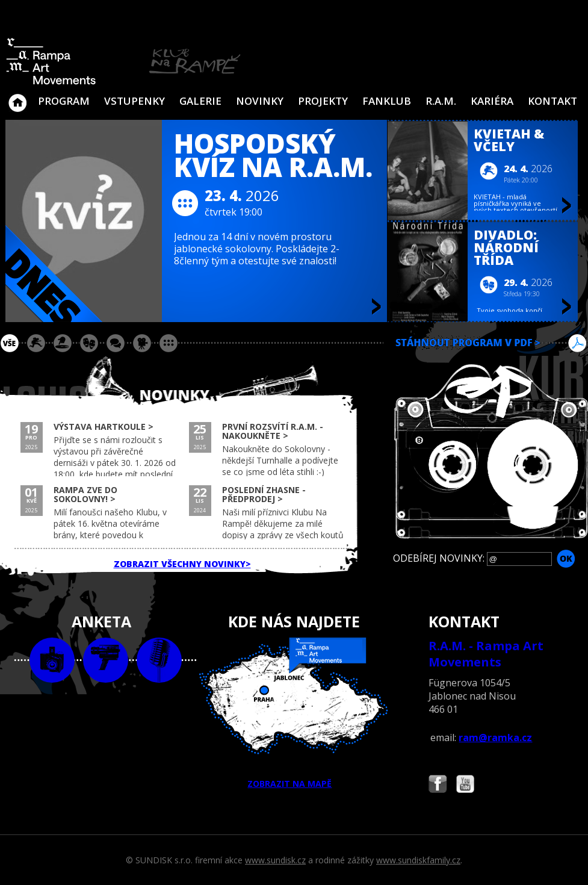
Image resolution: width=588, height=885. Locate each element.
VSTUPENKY (135, 101)
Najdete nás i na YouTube (465, 785)
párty (63, 343)
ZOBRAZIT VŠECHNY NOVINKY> (182, 564)
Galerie (200, 101)
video (106, 660)
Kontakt (552, 101)
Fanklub (387, 101)
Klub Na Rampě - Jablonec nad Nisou (17, 97)
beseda (116, 343)
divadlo (89, 343)
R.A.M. (441, 101)
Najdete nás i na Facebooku (438, 785)
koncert (36, 343)
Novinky (260, 101)
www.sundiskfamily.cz (418, 860)
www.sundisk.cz (275, 860)
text (159, 660)
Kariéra (492, 101)
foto (52, 660)
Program (64, 101)
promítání (142, 343)
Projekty (323, 101)
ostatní (169, 343)
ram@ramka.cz (495, 737)
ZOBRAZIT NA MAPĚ (294, 713)
